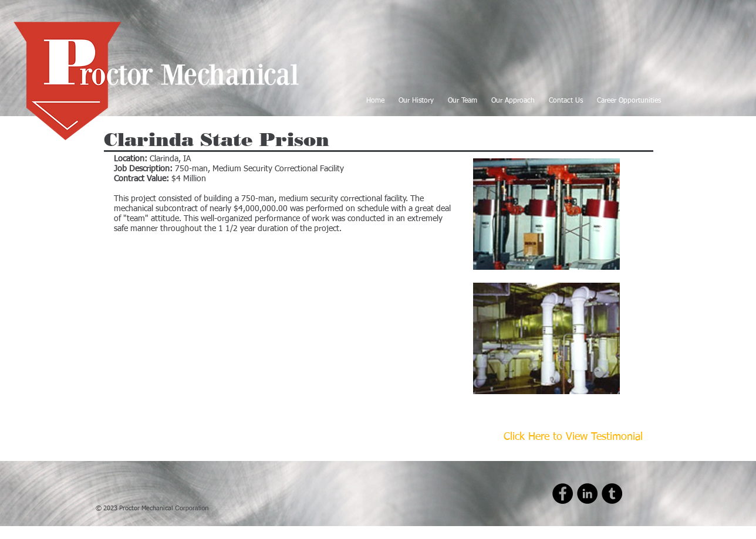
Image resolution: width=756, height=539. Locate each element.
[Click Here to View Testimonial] (573, 438)
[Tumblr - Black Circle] (612, 494)
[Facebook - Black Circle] (563, 494)
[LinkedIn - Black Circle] (587, 494)
